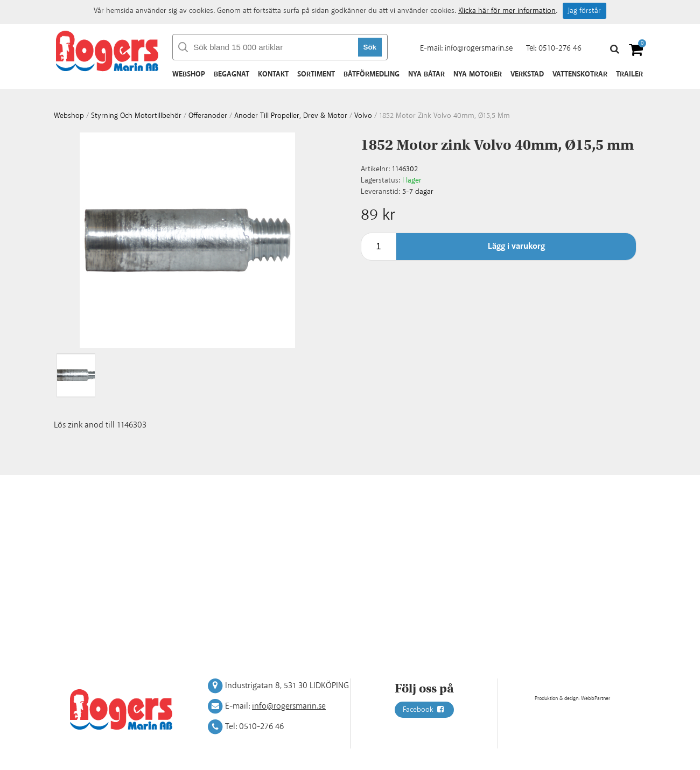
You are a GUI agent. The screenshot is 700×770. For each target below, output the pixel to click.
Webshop (189, 74)
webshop (69, 116)
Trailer (629, 74)
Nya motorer (478, 74)
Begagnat (232, 74)
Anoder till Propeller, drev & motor (291, 116)
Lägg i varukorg (516, 246)
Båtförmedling (372, 74)
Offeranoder (208, 116)
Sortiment (316, 74)
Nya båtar (426, 74)
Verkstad (527, 74)
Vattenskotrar (580, 74)
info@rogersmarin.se (479, 48)
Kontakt (273, 74)
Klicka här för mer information (507, 11)
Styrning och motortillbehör (136, 116)
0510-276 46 (560, 48)
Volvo (363, 116)
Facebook (424, 710)
